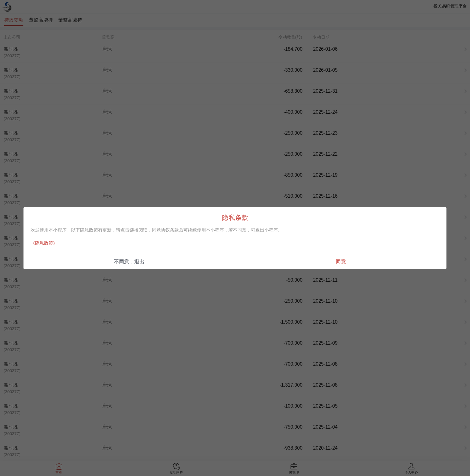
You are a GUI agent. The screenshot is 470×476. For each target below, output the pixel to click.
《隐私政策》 (44, 243)
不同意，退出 (129, 262)
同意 (341, 262)
